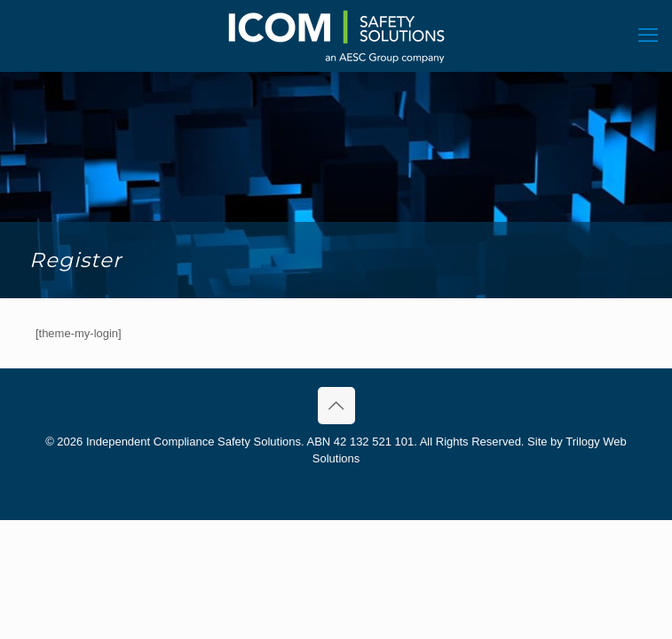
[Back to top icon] (336, 406)
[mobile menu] (648, 35)
